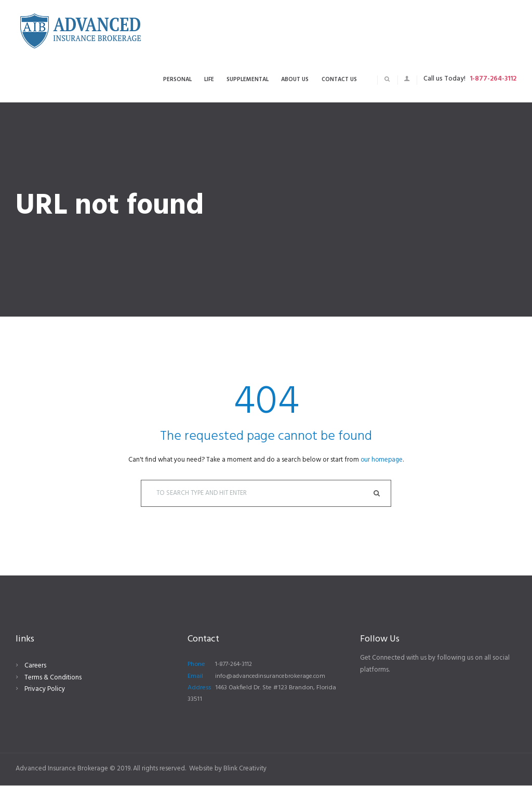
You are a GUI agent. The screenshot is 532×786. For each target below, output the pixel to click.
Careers (35, 667)
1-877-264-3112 (493, 79)
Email (195, 677)
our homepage (382, 460)
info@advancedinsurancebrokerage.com (273, 677)
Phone (196, 665)
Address (199, 689)
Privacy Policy (45, 690)
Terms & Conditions (53, 678)
